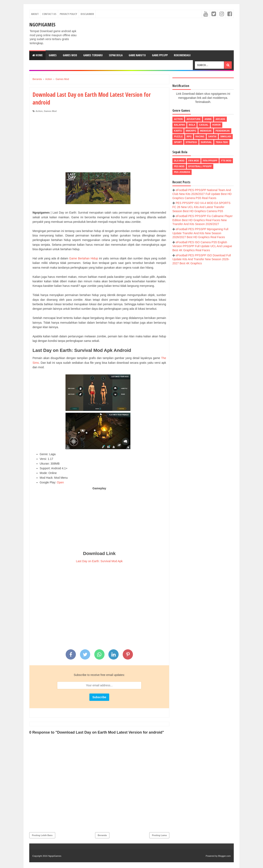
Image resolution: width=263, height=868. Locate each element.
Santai (212, 136)
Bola (192, 125)
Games (53, 55)
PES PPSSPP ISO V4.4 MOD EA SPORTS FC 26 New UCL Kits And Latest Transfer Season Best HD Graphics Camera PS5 (201, 207)
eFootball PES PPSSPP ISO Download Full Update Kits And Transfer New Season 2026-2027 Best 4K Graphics (202, 259)
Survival (206, 142)
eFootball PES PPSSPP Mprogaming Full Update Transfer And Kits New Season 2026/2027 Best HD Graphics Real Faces (200, 233)
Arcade (220, 119)
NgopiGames (42, 24)
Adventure (193, 119)
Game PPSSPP (160, 55)
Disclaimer (87, 14)
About (35, 14)
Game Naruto (137, 55)
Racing (200, 136)
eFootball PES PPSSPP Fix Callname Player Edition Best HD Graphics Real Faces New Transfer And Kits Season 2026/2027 (202, 220)
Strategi (191, 142)
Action (39, 111)
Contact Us (49, 14)
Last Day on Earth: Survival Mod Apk (99, 561)
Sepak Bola (116, 55)
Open (60, 482)
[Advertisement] (99, 143)
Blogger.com (224, 856)
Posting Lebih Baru (42, 835)
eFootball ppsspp (200, 166)
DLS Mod (179, 161)
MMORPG (191, 131)
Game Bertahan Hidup (84, 258)
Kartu (178, 131)
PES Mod (179, 166)
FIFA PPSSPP (210, 161)
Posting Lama (159, 835)
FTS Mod (226, 161)
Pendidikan (223, 131)
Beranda (102, 835)
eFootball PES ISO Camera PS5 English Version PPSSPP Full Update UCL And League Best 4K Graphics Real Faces (202, 246)
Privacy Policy (68, 14)
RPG (189, 136)
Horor (216, 125)
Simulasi (226, 136)
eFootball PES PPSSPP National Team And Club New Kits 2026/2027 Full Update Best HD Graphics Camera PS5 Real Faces (202, 194)
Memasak (206, 131)
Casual (204, 125)
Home (37, 55)
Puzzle (178, 136)
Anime (208, 119)
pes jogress (182, 172)
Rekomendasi (182, 55)
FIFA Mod (194, 161)
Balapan (179, 125)
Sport (178, 142)
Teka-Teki (222, 142)
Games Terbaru (93, 55)
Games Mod (70, 55)
